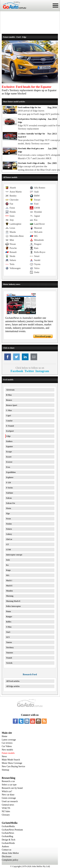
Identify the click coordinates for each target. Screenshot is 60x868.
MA (8, 575)
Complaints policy (10, 860)
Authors (5, 846)
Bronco (9, 400)
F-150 (8, 483)
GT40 (8, 550)
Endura (9, 441)
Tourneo (10, 653)
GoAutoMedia (8, 826)
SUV (8, 637)
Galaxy (9, 534)
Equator (10, 446)
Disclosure (7, 856)
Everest (9, 462)
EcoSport (10, 431)
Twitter (29, 371)
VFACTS (6, 808)
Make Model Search (11, 760)
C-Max (9, 410)
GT (7, 544)
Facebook (17, 371)
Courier (9, 421)
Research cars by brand (12, 788)
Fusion (9, 524)
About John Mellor (10, 853)
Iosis (8, 560)
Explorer (10, 477)
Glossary (6, 815)
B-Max (9, 395)
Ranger (9, 617)
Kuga (8, 570)
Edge (8, 436)
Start (8, 632)
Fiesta (9, 508)
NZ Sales (6, 811)
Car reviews (7, 743)
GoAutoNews (8, 833)
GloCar (9, 539)
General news (8, 805)
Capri (8, 416)
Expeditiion (11, 472)
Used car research (10, 801)
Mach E (9, 586)
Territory (10, 647)
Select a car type (9, 785)
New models (7, 750)
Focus (8, 519)
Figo (8, 513)
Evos (8, 467)
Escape (9, 452)
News (4, 756)
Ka (7, 565)
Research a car (8, 781)
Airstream (10, 390)
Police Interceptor (13, 606)
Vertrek (9, 663)
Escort (9, 457)
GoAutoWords (8, 843)
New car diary (8, 795)
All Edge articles (13, 686)
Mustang (10, 596)
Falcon (9, 498)
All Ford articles (13, 681)
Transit (9, 658)
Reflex (9, 622)
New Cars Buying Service (13, 766)
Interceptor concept (14, 555)
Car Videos (7, 746)
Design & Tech (8, 840)
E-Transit (10, 426)
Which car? (7, 791)
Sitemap (5, 770)
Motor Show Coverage (12, 763)
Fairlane (10, 493)
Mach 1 (9, 580)
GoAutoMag (7, 836)
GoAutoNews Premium (12, 830)
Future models (8, 753)
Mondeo (9, 591)
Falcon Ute (11, 503)
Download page (43, 336)
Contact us (7, 850)
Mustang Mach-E (13, 601)
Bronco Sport (12, 405)
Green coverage (9, 798)
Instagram (42, 371)
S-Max (9, 627)
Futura (9, 529)
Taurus (9, 642)
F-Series (9, 488)
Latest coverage (9, 740)
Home (4, 736)
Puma (8, 611)
